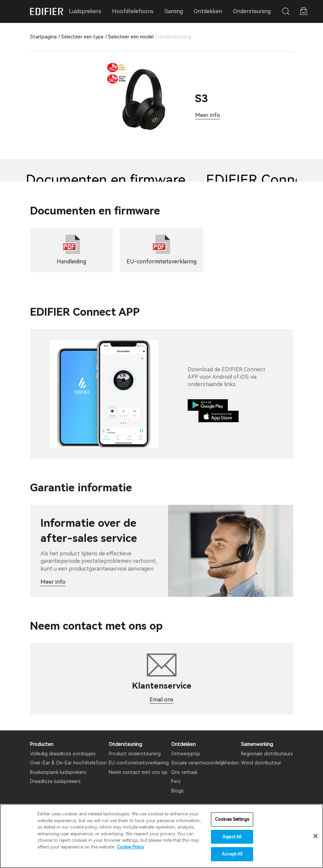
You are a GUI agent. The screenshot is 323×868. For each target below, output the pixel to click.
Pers (176, 781)
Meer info (208, 115)
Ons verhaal (184, 772)
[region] (161, 836)
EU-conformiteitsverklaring (139, 763)
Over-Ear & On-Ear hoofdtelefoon (68, 763)
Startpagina (43, 37)
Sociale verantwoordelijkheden (205, 763)
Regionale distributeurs (267, 754)
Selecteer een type (82, 37)
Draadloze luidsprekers (55, 781)
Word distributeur (261, 763)
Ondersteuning (252, 11)
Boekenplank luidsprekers (58, 772)
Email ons (161, 700)
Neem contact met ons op (138, 772)
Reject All (232, 837)
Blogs (177, 791)
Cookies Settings (232, 819)
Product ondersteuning (135, 754)
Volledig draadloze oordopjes (63, 754)
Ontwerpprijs (186, 754)
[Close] (316, 836)
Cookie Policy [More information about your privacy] (130, 847)
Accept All (232, 854)
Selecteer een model (131, 37)
